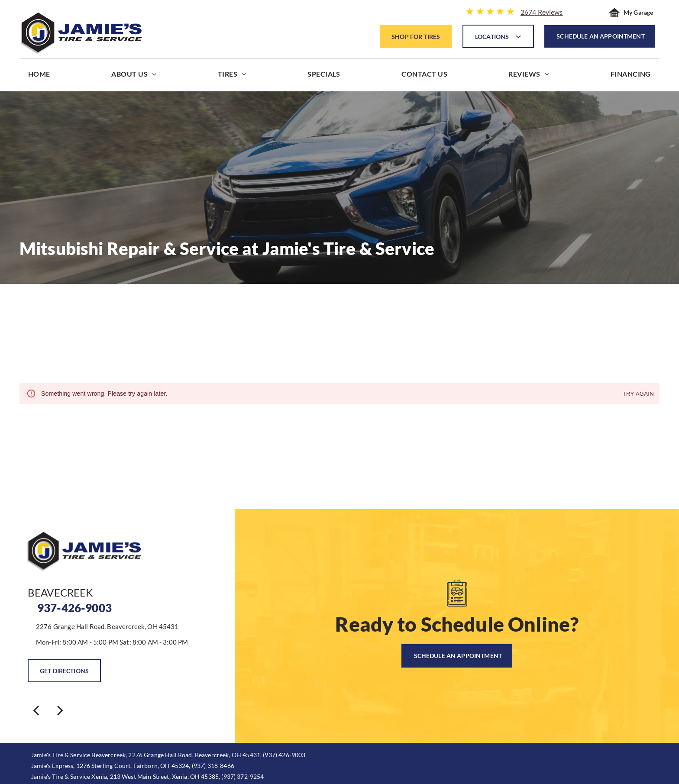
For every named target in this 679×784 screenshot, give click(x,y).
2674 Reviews (542, 12)
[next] (60, 710)
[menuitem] (39, 76)
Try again (638, 394)
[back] (36, 710)
